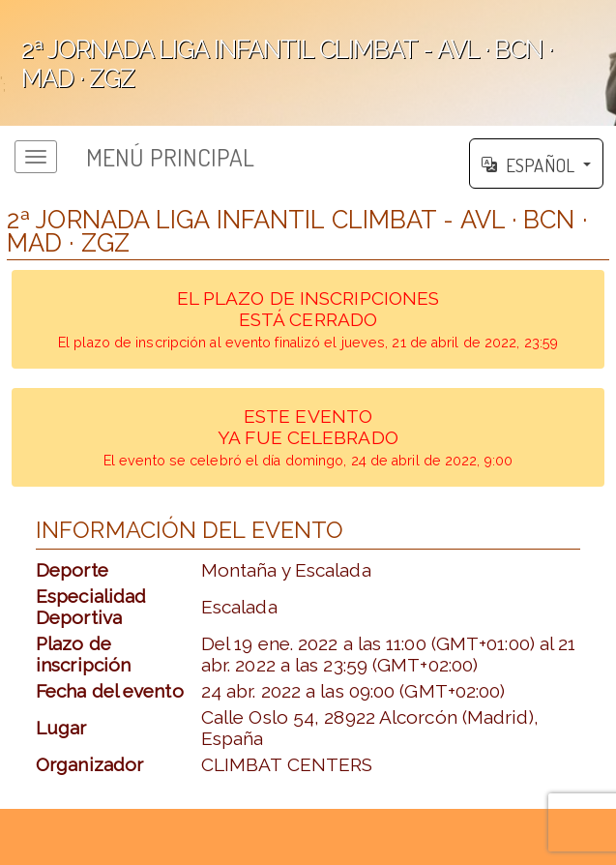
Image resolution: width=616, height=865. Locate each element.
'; (308, 63)
